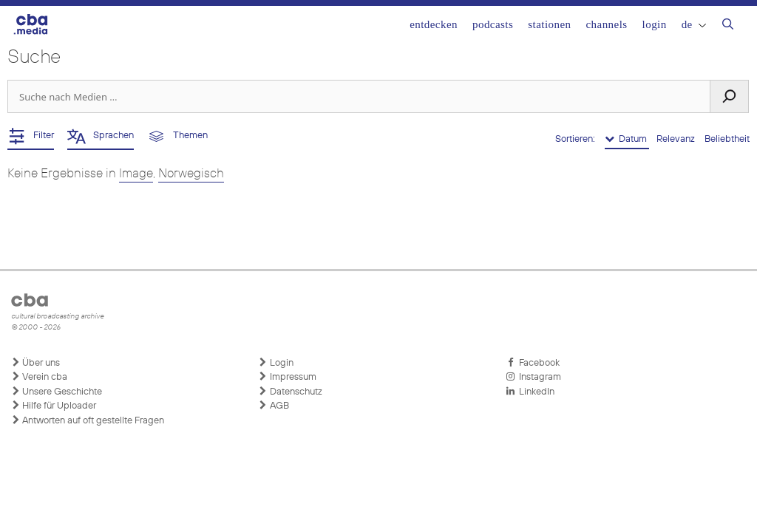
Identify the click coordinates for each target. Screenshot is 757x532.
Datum (627, 139)
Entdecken (434, 24)
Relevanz (677, 139)
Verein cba (39, 377)
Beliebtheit (727, 139)
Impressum (288, 377)
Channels (606, 24)
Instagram (533, 377)
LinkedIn (530, 392)
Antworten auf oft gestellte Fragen (88, 420)
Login (655, 24)
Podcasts (493, 24)
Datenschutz (291, 392)
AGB (274, 406)
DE (694, 24)
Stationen (549, 24)
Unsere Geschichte (57, 392)
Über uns (35, 363)
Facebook (533, 363)
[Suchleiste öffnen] (728, 26)
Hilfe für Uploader (54, 406)
